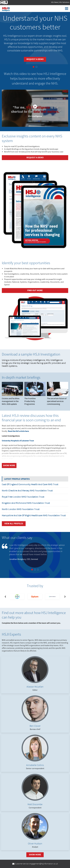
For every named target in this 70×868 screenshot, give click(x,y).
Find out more (35, 290)
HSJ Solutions (64, 2)
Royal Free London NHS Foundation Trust (23, 497)
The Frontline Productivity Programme (35, 394)
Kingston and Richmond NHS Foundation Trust (26, 503)
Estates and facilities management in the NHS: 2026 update (12, 394)
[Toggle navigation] (67, 9)
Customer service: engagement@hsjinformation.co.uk (35, 864)
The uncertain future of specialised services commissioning (58, 394)
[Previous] (5, 597)
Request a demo (35, 59)
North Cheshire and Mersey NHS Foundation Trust (27, 491)
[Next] (65, 597)
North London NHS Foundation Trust (21, 509)
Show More (35, 855)
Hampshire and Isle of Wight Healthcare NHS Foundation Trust (34, 516)
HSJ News (55, 2)
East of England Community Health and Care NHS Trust (30, 484)
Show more (9, 465)
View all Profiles (14, 524)
